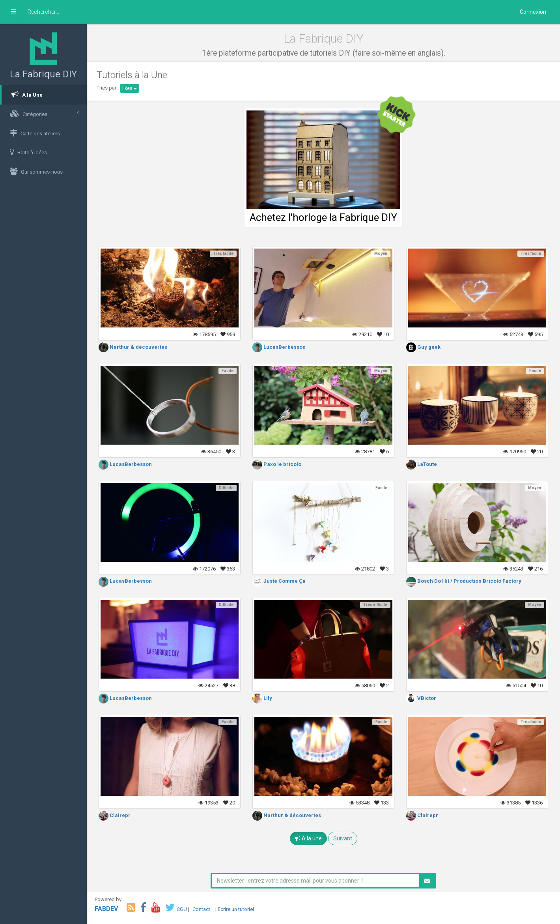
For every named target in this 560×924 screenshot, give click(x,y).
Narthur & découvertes (133, 347)
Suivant (343, 838)
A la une (308, 838)
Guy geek (423, 347)
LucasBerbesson (279, 347)
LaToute (422, 464)
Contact (201, 909)
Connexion (533, 12)
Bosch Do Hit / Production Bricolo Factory (464, 581)
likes (130, 88)
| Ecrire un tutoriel (235, 909)
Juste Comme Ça (279, 581)
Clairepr (115, 815)
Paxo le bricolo (277, 464)
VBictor (421, 698)
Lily (262, 698)
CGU (182, 909)
